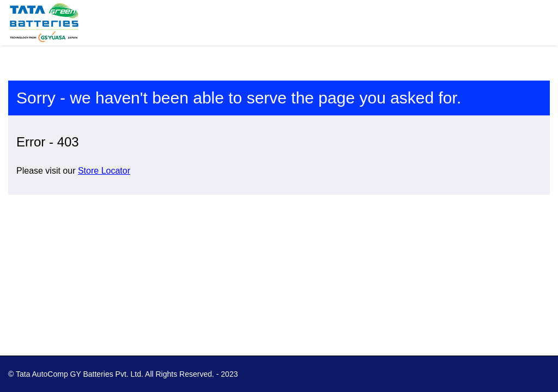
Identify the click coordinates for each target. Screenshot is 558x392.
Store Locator (104, 171)
